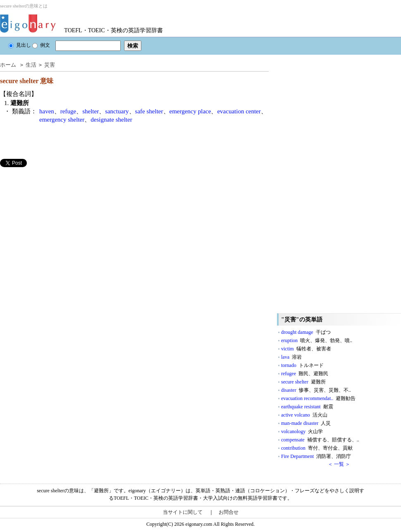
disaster (316, 390)
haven (47, 111)
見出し (20, 45)
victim (306, 349)
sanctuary (117, 111)
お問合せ (229, 512)
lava (291, 357)
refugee (305, 374)
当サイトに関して (183, 512)
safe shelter (149, 111)
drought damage (306, 332)
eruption (317, 340)
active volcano (304, 415)
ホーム (8, 65)
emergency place (190, 111)
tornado (302, 365)
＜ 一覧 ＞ (339, 464)
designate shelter (111, 120)
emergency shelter (62, 120)
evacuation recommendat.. (318, 398)
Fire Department (316, 456)
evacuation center (239, 111)
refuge (68, 111)
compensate (320, 440)
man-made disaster (306, 423)
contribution (317, 448)
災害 (50, 65)
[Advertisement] (62, 225)
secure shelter (303, 382)
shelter (91, 111)
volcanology (302, 431)
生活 (31, 65)
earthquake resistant (307, 407)
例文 (41, 45)
